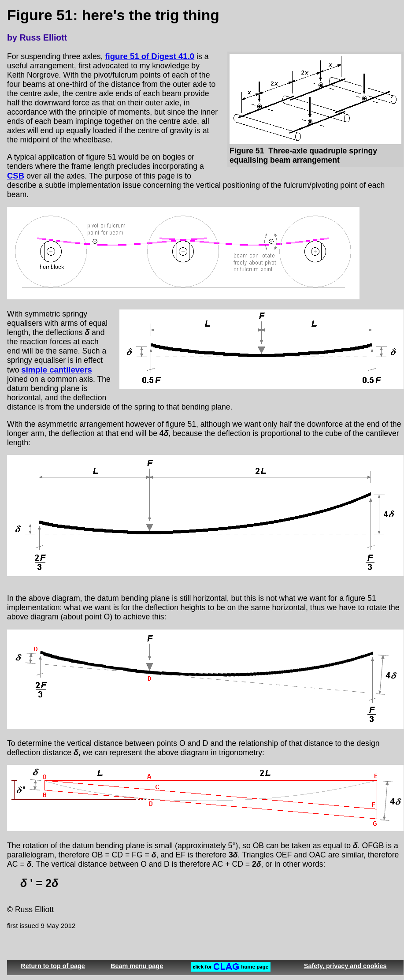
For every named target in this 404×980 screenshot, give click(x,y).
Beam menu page (137, 966)
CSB (16, 176)
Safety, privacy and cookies (345, 966)
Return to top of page (53, 966)
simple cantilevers (57, 370)
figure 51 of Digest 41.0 (150, 56)
